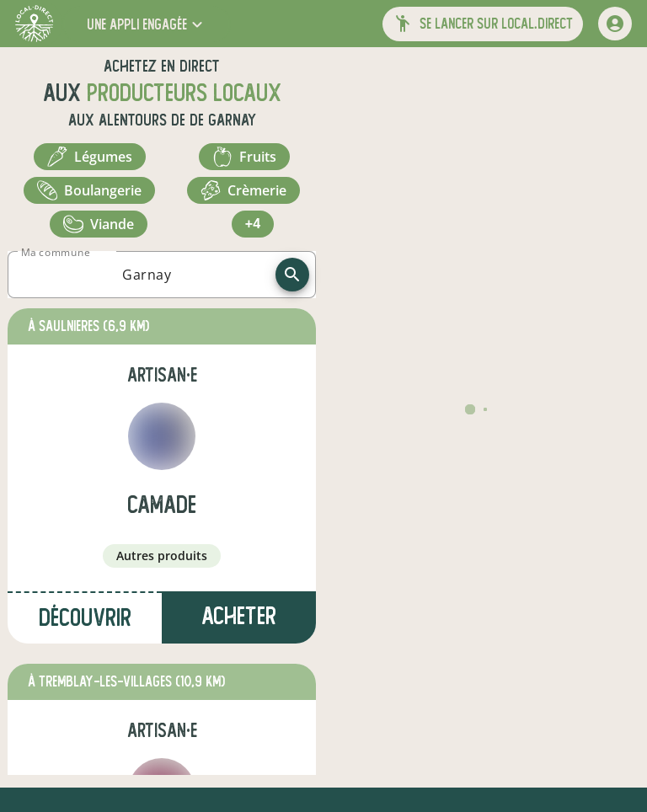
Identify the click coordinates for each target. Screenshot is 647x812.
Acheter (239, 616)
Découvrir (85, 618)
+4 (253, 224)
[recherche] (292, 275)
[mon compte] (615, 24)
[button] (147, 24)
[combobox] (147, 275)
